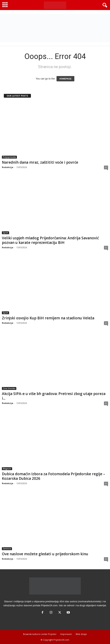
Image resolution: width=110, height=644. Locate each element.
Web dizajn (81, 634)
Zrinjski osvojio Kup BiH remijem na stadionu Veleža (48, 318)
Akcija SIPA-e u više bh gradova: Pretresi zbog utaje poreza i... (54, 396)
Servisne (7, 549)
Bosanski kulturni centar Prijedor (40, 634)
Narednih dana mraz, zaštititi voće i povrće (40, 162)
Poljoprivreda (9, 157)
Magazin (7, 469)
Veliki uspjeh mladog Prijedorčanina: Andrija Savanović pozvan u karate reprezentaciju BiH (50, 240)
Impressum (66, 634)
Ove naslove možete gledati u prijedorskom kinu (45, 554)
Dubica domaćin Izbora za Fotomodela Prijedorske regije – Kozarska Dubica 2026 (53, 476)
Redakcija (8, 167)
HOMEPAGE (65, 79)
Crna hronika (9, 388)
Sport (5, 233)
